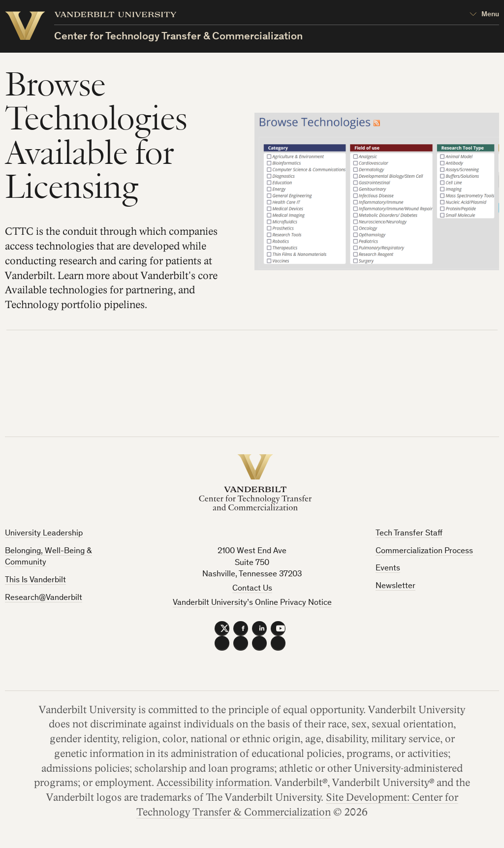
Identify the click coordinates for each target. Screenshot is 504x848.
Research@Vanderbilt (44, 598)
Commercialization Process (424, 551)
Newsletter (395, 586)
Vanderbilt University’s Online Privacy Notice (252, 603)
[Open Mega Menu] (484, 15)
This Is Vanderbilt (35, 581)
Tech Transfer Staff (409, 534)
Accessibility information (213, 783)
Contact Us (252, 589)
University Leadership (44, 534)
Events (388, 569)
